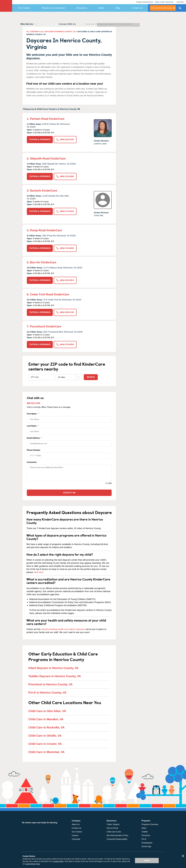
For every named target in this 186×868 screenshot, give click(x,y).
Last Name (69, 430)
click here (38, 572)
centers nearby (162, 8)
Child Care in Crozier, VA (45, 744)
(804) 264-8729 (65, 140)
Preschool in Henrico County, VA (50, 684)
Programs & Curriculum (53, 8)
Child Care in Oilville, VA (45, 736)
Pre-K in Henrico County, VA (47, 693)
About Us (76, 824)
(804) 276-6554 (65, 344)
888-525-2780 (33, 403)
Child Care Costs (114, 832)
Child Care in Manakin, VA (46, 719)
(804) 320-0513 (65, 280)
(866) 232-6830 (65, 176)
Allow (147, 860)
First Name (69, 418)
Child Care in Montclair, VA (46, 752)
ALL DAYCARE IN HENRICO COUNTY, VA (58, 32)
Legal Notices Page (33, 864)
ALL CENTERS (33, 32)
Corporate (76, 839)
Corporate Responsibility (117, 839)
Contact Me (69, 493)
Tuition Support (113, 824)
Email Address (69, 442)
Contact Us (137, 8)
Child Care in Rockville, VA (46, 727)
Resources (82, 8)
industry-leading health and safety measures (63, 629)
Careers (75, 835)
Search (91, 377)
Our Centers (24, 8)
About (101, 8)
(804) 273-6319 (65, 211)
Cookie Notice (58, 861)
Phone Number (69, 454)
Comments (32, 462)
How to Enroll (112, 828)
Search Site (180, 9)
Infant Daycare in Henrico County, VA (53, 668)
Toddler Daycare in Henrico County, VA (55, 676)
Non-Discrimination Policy (117, 835)
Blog (118, 8)
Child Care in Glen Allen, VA (47, 711)
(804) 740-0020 (65, 248)
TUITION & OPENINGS (40, 140)
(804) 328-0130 (65, 312)
